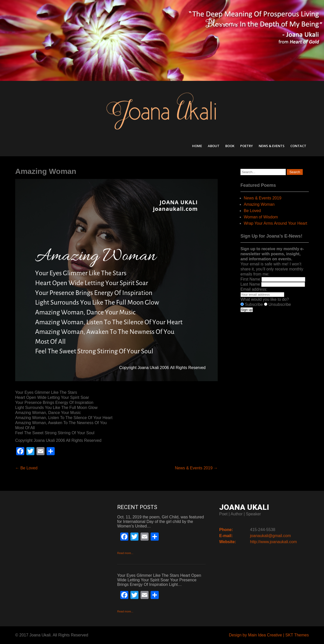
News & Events (272, 146)
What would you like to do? (265, 299)
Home (197, 146)
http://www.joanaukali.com (274, 542)
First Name (250, 279)
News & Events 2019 (196, 468)
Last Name (250, 284)
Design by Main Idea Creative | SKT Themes (269, 635)
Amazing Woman (259, 204)
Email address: (254, 289)
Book (230, 146)
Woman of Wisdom (261, 217)
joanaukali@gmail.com (270, 536)
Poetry (247, 146)
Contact (298, 146)
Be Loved (26, 468)
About (214, 146)
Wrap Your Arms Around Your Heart (276, 223)
